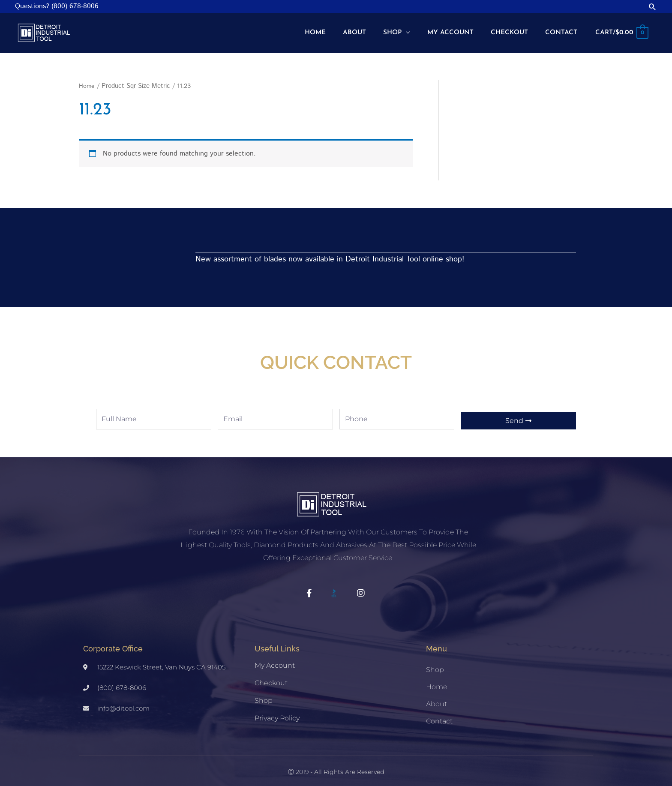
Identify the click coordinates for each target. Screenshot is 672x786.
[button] (652, 7)
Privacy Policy (277, 712)
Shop (264, 694)
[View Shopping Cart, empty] (621, 30)
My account (275, 659)
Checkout (271, 677)
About (436, 698)
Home (87, 79)
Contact (439, 715)
